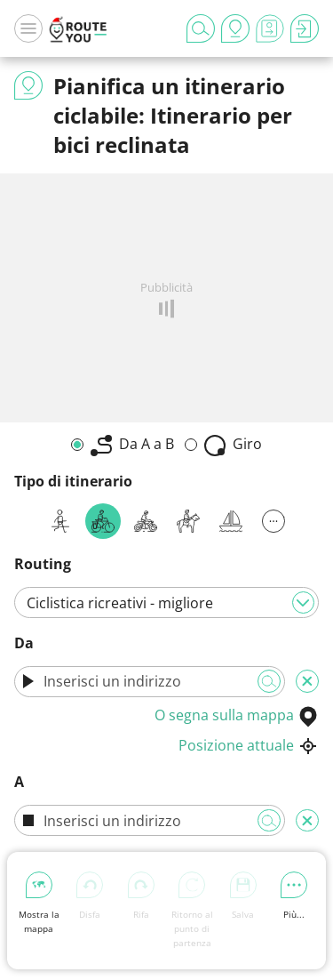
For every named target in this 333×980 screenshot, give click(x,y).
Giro (233, 445)
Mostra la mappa (39, 903)
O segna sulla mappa (237, 715)
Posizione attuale (249, 745)
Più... (294, 896)
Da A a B (132, 445)
